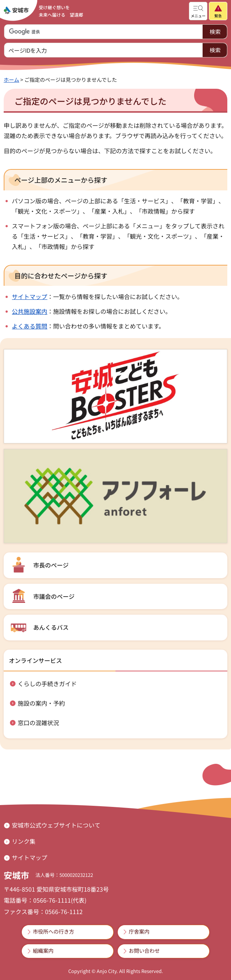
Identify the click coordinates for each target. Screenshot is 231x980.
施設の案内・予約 (41, 703)
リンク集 (24, 841)
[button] (198, 11)
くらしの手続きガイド (47, 684)
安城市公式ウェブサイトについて (56, 825)
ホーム (11, 80)
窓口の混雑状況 (38, 723)
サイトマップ (30, 296)
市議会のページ (54, 596)
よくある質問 (30, 326)
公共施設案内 (30, 311)
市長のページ (51, 565)
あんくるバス (51, 627)
